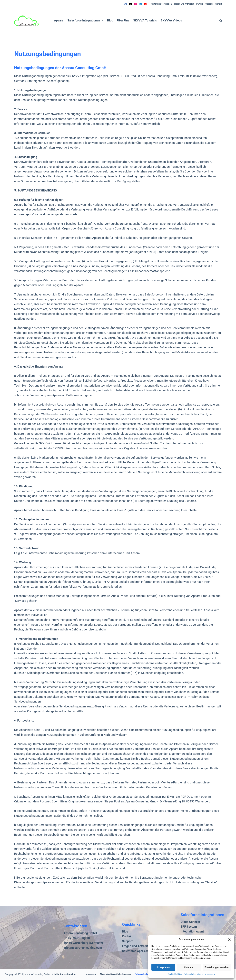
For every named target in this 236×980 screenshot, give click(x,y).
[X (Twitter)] (131, 4)
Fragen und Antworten (184, 4)
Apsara (59, 20)
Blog (110, 20)
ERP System (189, 927)
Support (209, 4)
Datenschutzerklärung (194, 974)
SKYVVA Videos (171, 20)
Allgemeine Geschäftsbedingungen (115, 974)
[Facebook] (126, 4)
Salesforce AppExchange (139, 951)
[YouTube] (145, 4)
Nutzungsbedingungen (145, 974)
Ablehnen (189, 967)
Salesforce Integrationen (86, 20)
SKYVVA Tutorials (145, 20)
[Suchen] (221, 21)
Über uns (123, 20)
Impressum (210, 974)
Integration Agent (192, 931)
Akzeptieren (163, 967)
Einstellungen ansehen (217, 967)
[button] (229, 940)
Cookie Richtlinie (175, 974)
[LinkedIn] (140, 4)
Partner (200, 4)
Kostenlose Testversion (161, 4)
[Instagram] (135, 4)
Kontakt (218, 4)
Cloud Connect (191, 922)
